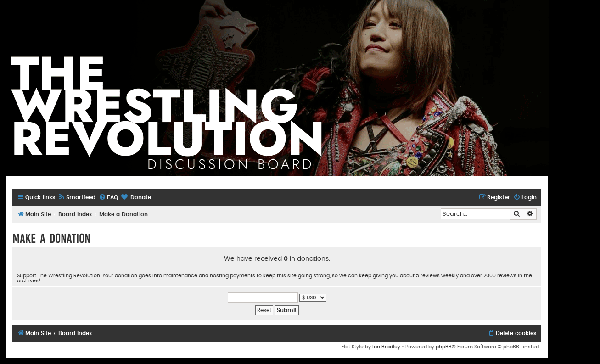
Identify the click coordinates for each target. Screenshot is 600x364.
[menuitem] (77, 198)
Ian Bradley (386, 347)
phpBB (444, 347)
